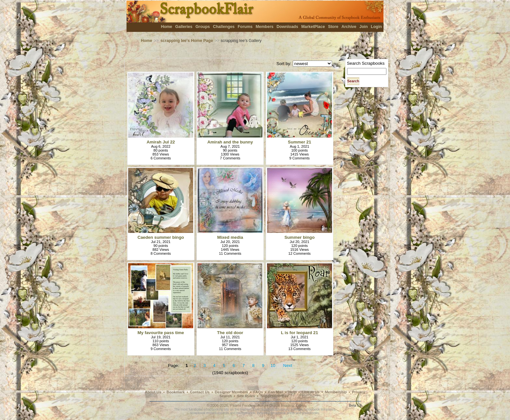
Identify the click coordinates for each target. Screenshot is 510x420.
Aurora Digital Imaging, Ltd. (280, 405)
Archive (349, 27)
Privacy (359, 392)
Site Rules (246, 396)
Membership (336, 392)
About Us (153, 392)
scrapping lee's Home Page (187, 41)
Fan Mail (276, 392)
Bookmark (176, 392)
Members (265, 27)
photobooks (310, 413)
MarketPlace (313, 27)
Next (288, 366)
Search (226, 396)
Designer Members (231, 392)
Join (364, 27)
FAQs (258, 392)
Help (293, 392)
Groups (203, 27)
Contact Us (200, 392)
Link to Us (311, 392)
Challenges (224, 27)
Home (167, 27)
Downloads (287, 27)
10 (273, 366)
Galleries (184, 27)
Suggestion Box (274, 396)
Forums (245, 27)
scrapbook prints (283, 413)
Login (376, 27)
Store (333, 27)
